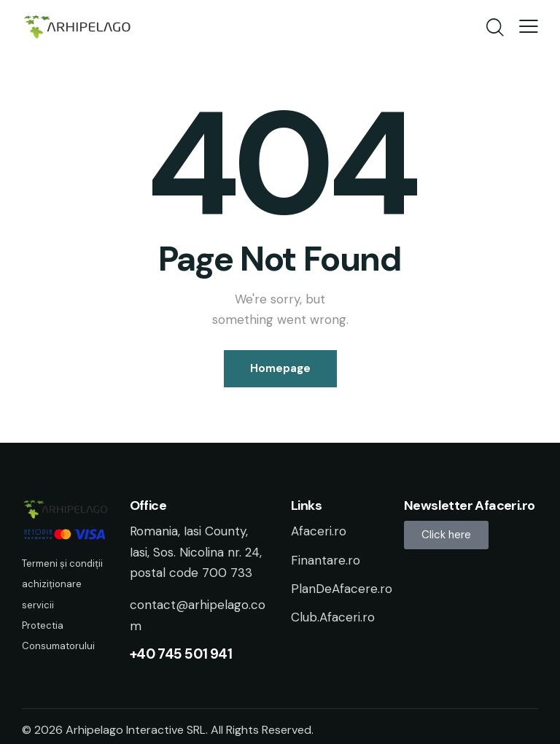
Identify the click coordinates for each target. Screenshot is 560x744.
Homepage (280, 368)
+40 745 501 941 (181, 654)
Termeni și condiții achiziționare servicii (62, 584)
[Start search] (494, 28)
